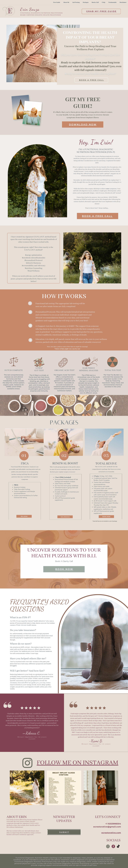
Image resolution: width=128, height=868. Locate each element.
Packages (86, 2)
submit (64, 832)
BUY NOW (24, 516)
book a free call (91, 80)
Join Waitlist (65, 517)
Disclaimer (123, 2)
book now (64, 569)
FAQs (104, 2)
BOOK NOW (106, 517)
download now (83, 124)
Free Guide (57, 2)
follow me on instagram (77, 763)
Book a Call (95, 2)
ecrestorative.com (111, 833)
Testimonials (112, 2)
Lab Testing (76, 2)
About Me (66, 2)
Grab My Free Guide (101, 11)
